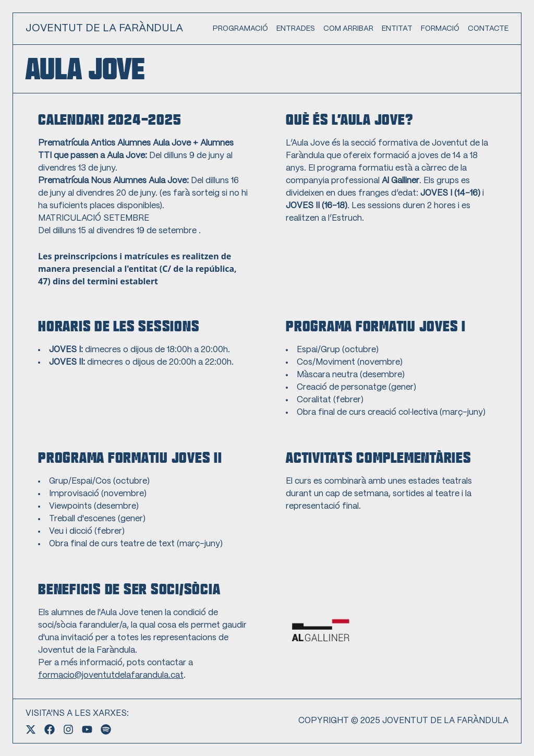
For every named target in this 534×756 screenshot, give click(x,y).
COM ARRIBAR (348, 29)
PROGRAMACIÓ (240, 29)
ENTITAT (397, 29)
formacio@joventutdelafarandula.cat (111, 675)
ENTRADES (296, 29)
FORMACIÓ (440, 29)
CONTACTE (488, 29)
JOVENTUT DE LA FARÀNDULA (104, 28)
